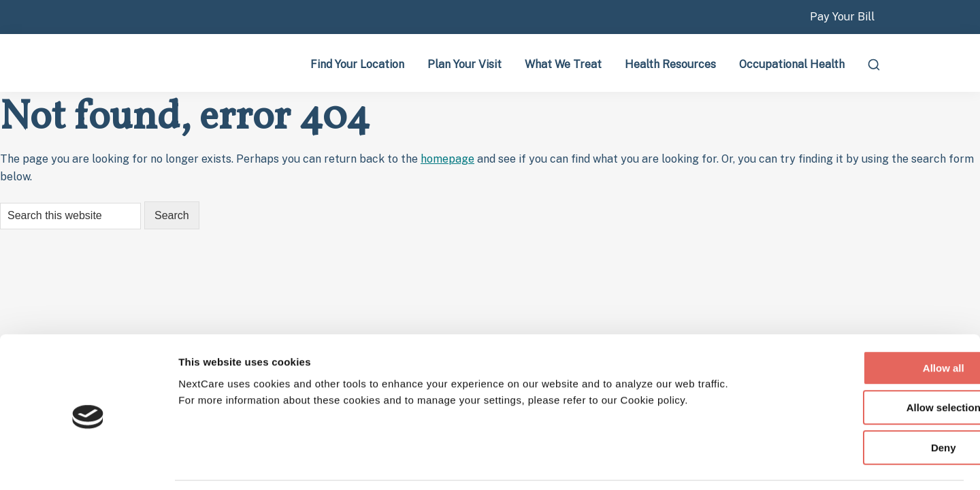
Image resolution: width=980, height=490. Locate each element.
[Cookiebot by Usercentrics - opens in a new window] (88, 463)
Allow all (867, 324)
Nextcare (163, 63)
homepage (447, 159)
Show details (760, 463)
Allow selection (866, 364)
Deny (867, 403)
